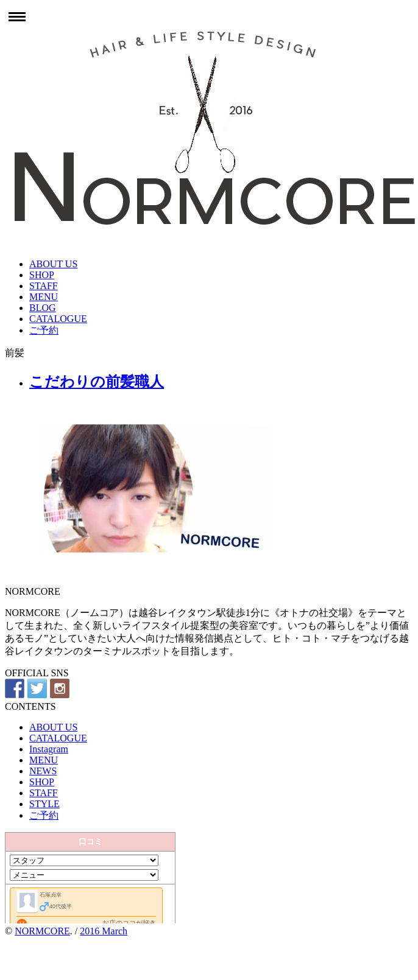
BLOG (43, 308)
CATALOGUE (58, 319)
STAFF (44, 286)
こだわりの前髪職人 (97, 382)
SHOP (42, 275)
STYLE (44, 804)
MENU (44, 297)
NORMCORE (42, 931)
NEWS (43, 771)
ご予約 (44, 330)
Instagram (49, 749)
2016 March (104, 931)
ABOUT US (53, 264)
